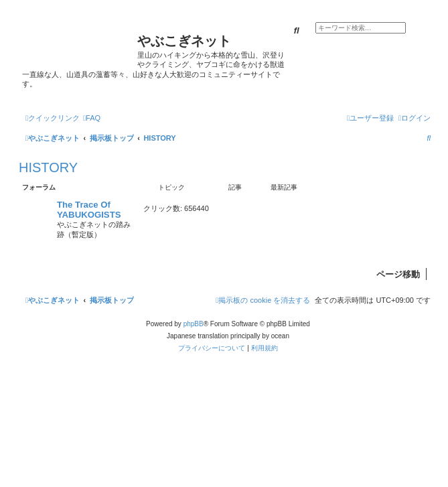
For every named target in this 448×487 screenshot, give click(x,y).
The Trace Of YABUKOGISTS (89, 210)
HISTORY (48, 167)
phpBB (194, 324)
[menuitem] (92, 118)
